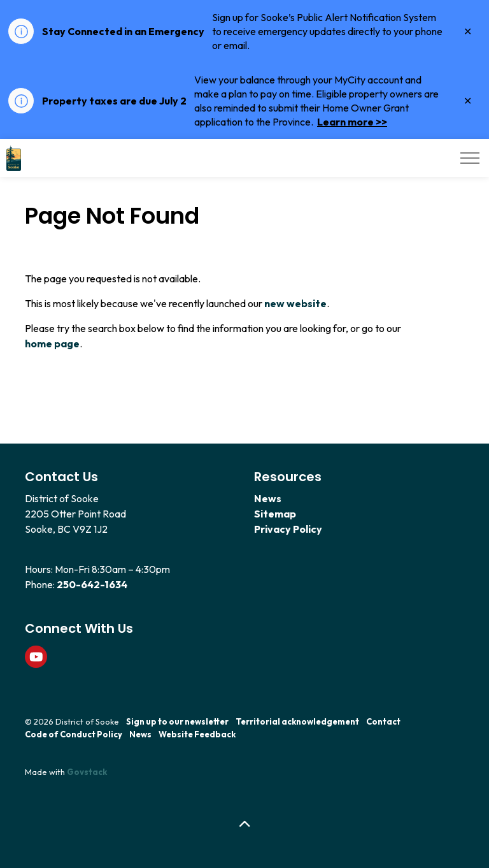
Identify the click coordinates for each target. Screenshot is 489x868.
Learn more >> (352, 122)
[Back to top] (244, 825)
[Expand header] (470, 158)
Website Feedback (197, 734)
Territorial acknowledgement (297, 721)
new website (295, 303)
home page (52, 344)
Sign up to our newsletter (177, 721)
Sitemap (275, 514)
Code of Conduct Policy (74, 734)
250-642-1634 (92, 584)
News (268, 498)
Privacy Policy (288, 529)
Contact (383, 721)
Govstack (87, 772)
